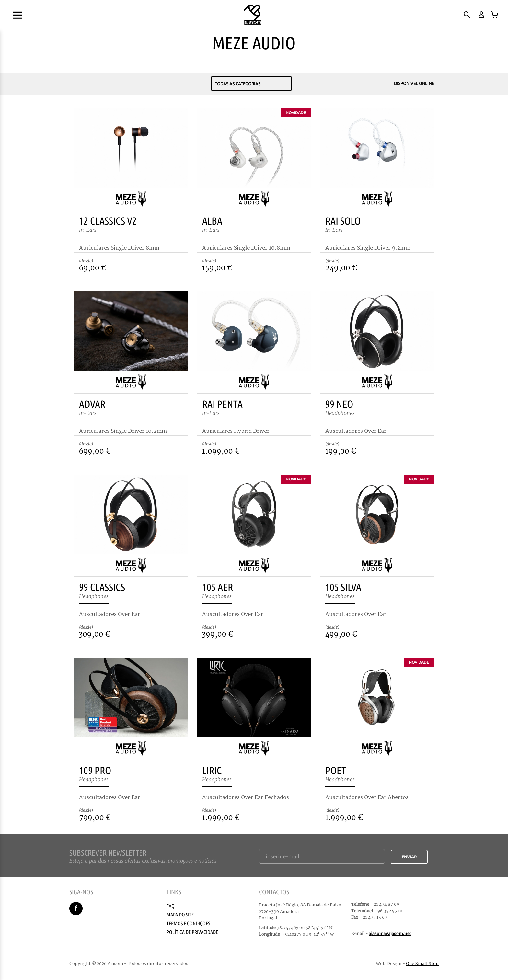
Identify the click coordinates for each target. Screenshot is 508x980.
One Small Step (422, 964)
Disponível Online (408, 84)
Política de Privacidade (192, 932)
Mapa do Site (180, 915)
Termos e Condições (188, 923)
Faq (171, 906)
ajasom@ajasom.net (390, 933)
